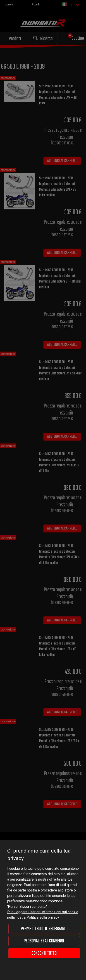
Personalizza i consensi (44, 941)
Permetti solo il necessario (44, 929)
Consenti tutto (44, 953)
